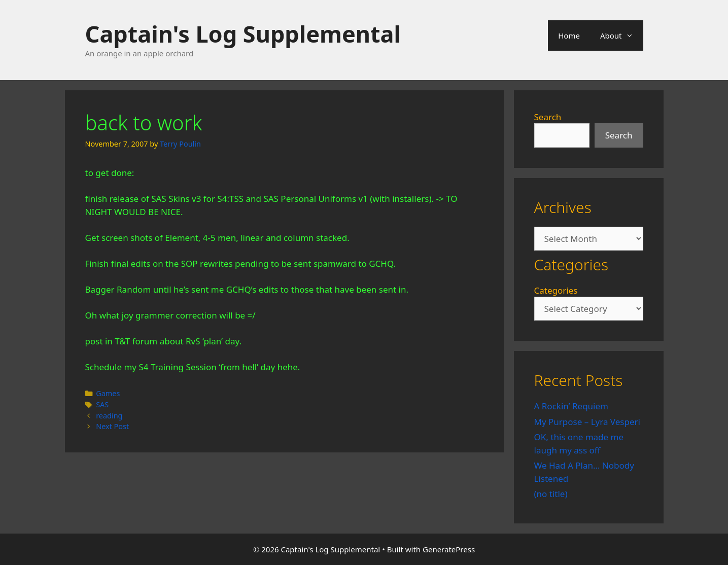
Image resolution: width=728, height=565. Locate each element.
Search (548, 117)
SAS (102, 404)
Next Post (112, 426)
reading (109, 416)
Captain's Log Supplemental (243, 34)
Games (108, 393)
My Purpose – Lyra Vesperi (587, 422)
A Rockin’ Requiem (571, 406)
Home (569, 36)
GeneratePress (449, 549)
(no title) (551, 494)
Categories (556, 290)
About (622, 36)
